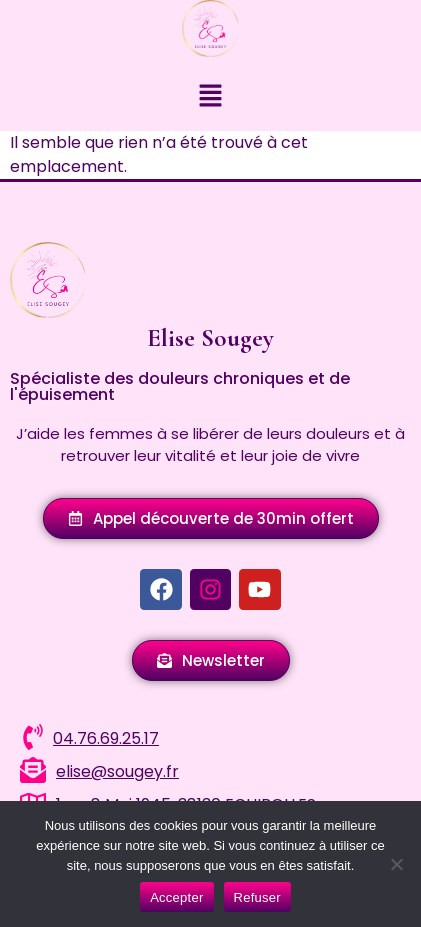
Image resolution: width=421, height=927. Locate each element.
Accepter (176, 897)
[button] (210, 97)
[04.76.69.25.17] (33, 737)
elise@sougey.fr (117, 771)
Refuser (257, 897)
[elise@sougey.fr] (33, 770)
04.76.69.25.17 (106, 738)
